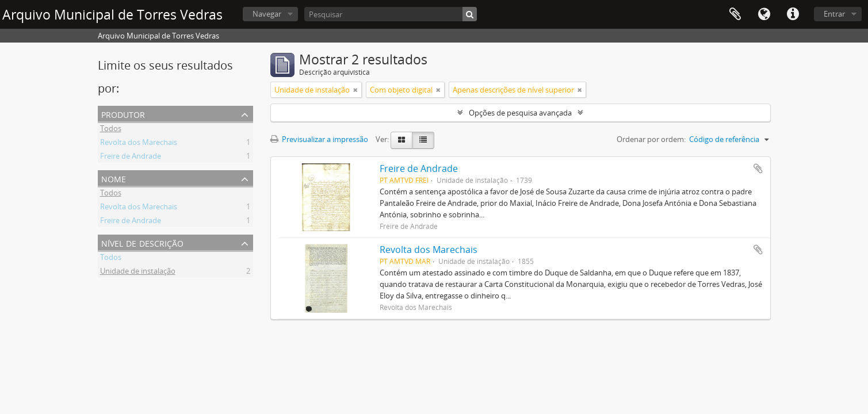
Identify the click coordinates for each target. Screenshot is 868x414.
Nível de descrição (142, 242)
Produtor (123, 114)
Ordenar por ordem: (651, 139)
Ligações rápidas (793, 14)
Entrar (834, 14)
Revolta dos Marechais (139, 144)
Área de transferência (735, 14)
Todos (111, 130)
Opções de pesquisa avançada (520, 113)
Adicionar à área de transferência (758, 168)
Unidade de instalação (138, 273)
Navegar (267, 14)
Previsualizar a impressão (319, 139)
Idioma (764, 14)
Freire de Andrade (131, 158)
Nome (114, 178)
